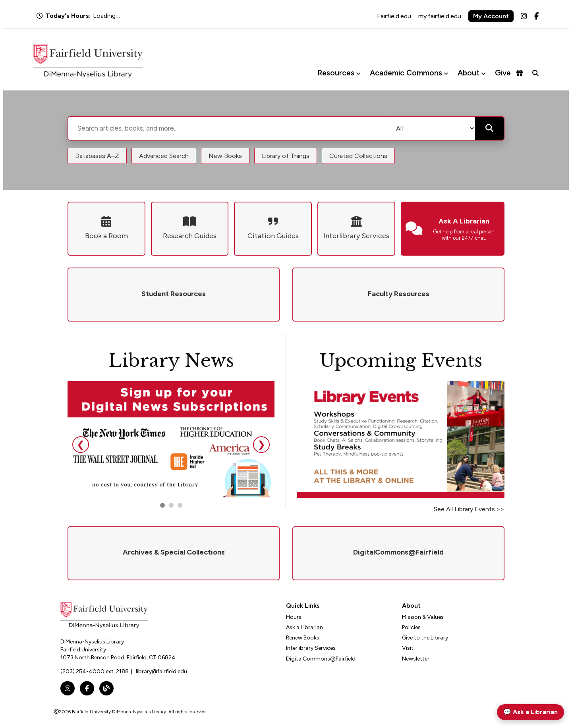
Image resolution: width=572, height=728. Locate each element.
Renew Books (303, 638)
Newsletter (416, 659)
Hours (294, 617)
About (469, 73)
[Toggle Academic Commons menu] (446, 73)
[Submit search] (489, 128)
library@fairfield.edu (161, 671)
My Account (491, 16)
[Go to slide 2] (171, 505)
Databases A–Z (97, 156)
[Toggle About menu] (483, 73)
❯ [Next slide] (261, 444)
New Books (225, 156)
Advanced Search (164, 156)
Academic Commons (406, 73)
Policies (411, 627)
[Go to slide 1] (162, 505)
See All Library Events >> (469, 509)
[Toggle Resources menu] (358, 73)
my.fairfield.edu (440, 16)
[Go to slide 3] (180, 505)
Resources (336, 73)
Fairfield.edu (394, 16)
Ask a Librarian (304, 627)
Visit (408, 648)
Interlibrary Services (311, 648)
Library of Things (286, 156)
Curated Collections (358, 156)
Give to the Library (425, 638)
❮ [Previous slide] (81, 444)
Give (509, 73)
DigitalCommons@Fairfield (321, 659)
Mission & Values (423, 617)
